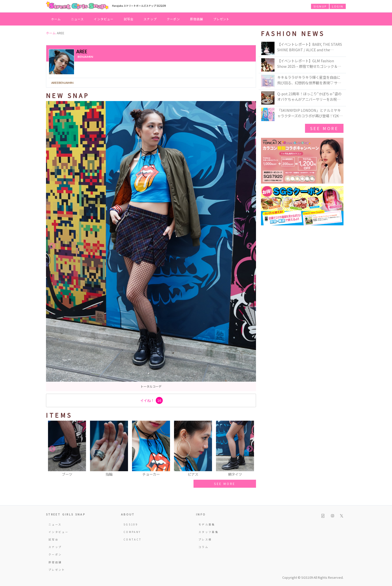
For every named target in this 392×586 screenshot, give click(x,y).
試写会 (129, 19)
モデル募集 (207, 524)
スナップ (150, 19)
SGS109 (131, 524)
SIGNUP (320, 6)
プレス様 (205, 539)
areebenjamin (62, 83)
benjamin (85, 57)
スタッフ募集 (208, 532)
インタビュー (104, 19)
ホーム (56, 19)
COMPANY (132, 532)
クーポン (173, 19)
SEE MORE (225, 484)
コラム (203, 547)
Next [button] (250, 246)
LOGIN (338, 6)
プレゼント (221, 19)
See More (324, 128)
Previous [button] (52, 246)
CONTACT (133, 539)
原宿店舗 (197, 19)
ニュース (77, 19)
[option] (151, 246)
